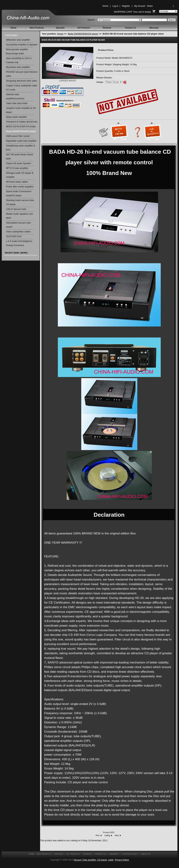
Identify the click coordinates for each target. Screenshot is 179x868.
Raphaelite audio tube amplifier (21, 141)
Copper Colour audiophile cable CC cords (22, 88)
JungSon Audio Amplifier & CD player (21, 110)
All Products (84, 28)
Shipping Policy (130, 854)
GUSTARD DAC (14, 236)
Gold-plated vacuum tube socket (18, 225)
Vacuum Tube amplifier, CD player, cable (94, 860)
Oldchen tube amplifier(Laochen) (15, 97)
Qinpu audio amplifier (16, 117)
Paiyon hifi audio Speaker (19, 163)
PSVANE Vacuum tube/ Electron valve (22, 74)
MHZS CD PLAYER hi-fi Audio (21, 127)
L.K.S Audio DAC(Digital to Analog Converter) (19, 243)
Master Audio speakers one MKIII (19, 216)
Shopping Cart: (123, 12)
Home (105, 6)
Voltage (100, 82)
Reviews (107, 28)
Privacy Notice (122, 860)
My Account (140, 6)
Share (150, 6)
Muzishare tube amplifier (18, 67)
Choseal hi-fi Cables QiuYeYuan (22, 122)
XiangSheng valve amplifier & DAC (20, 148)
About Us (146, 854)
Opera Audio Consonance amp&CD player (19, 193)
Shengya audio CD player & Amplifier (20, 175)
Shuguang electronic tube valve (21, 81)
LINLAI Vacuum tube (16, 209)
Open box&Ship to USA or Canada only (19, 60)
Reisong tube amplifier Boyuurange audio (17, 51)
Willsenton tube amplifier (18, 40)
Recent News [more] (16, 253)
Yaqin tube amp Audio (17, 103)
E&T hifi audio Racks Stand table (20, 157)
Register (126, 6)
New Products (37, 28)
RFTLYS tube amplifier (17, 168)
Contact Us (130, 28)
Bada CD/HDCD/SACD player (83, 34)
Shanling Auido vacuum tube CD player (20, 202)
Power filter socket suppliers (20, 187)
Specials (60, 28)
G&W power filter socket (18, 136)
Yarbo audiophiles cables (18, 232)
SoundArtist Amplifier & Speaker (22, 45)
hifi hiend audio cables (17, 182)
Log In (115, 6)
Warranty (154, 28)
